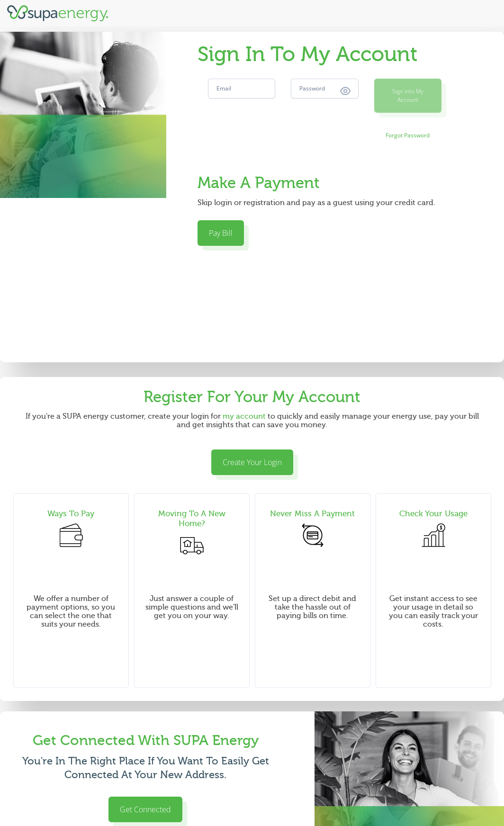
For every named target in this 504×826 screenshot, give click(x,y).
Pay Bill (221, 233)
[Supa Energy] (58, 13)
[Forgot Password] (408, 135)
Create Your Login (252, 462)
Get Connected (145, 809)
